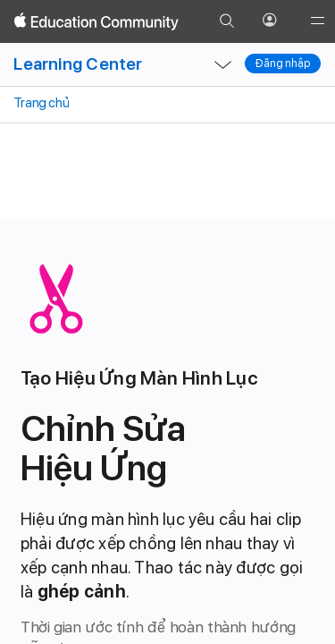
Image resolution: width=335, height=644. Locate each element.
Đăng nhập (283, 64)
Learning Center (78, 64)
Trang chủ (40, 103)
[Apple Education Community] (96, 21)
